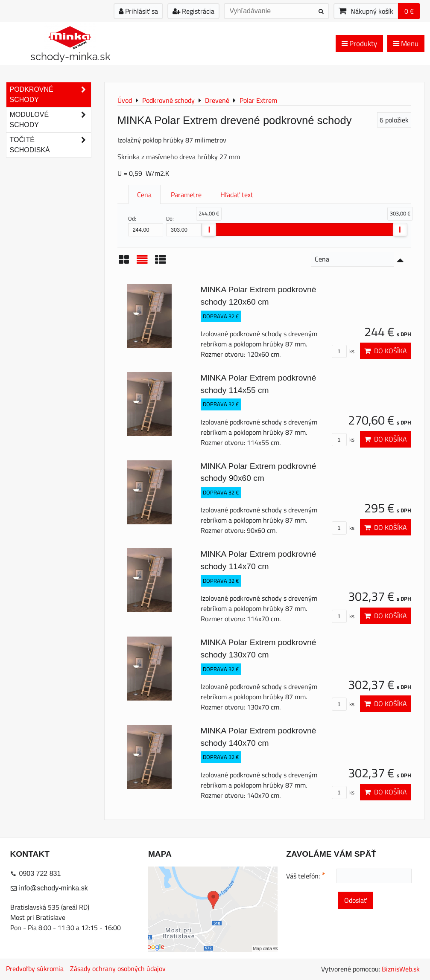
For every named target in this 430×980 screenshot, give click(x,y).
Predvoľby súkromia (35, 968)
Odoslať (355, 900)
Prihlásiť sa (138, 11)
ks (343, 351)
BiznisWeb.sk (401, 969)
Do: (184, 225)
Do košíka (386, 351)
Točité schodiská (50, 145)
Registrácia (193, 11)
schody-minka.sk (70, 57)
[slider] (209, 230)
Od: (146, 225)
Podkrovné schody (50, 95)
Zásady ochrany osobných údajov (118, 968)
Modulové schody (50, 120)
